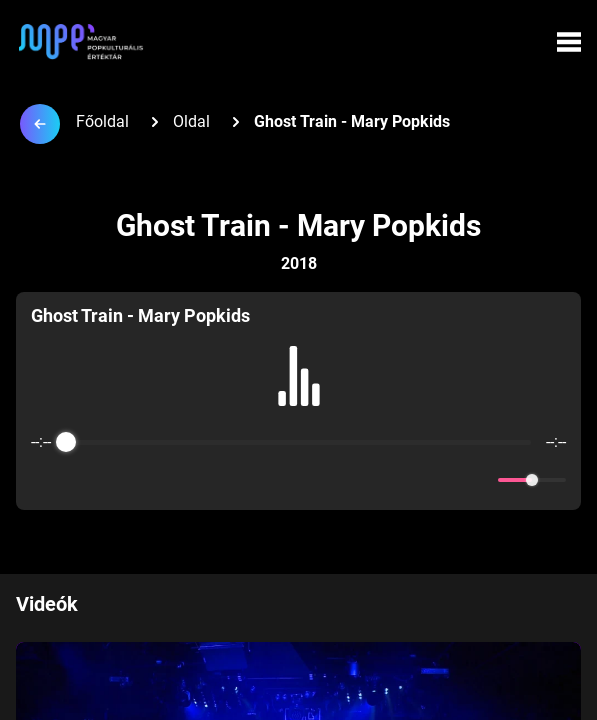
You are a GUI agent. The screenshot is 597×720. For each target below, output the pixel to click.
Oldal (191, 121)
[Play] (299, 480)
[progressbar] (298, 442)
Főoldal (102, 121)
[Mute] (479, 480)
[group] (298, 401)
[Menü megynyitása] (569, 42)
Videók (47, 604)
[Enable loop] (44, 480)
